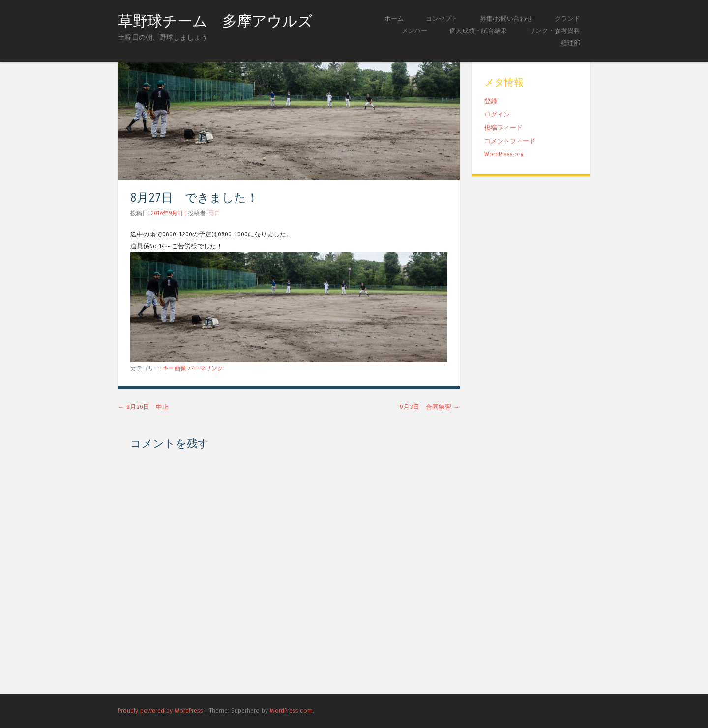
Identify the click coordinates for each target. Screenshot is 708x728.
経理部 (571, 43)
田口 (214, 213)
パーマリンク (206, 368)
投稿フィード (503, 128)
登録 (491, 101)
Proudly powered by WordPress (161, 711)
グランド (567, 18)
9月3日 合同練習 (430, 407)
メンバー (414, 31)
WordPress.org (504, 154)
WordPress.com (291, 711)
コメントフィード (510, 141)
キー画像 (175, 368)
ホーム (394, 18)
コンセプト (442, 18)
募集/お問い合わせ (506, 18)
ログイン (497, 114)
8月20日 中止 (143, 407)
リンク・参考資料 (555, 31)
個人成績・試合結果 (478, 31)
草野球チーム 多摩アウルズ (215, 21)
